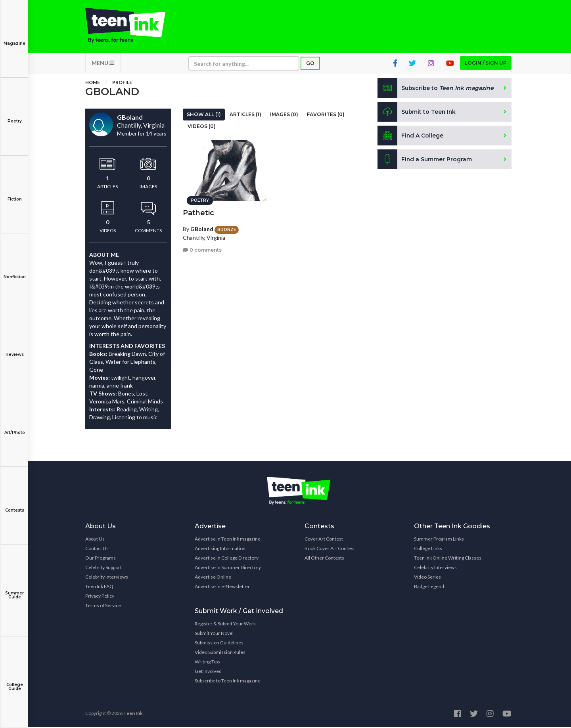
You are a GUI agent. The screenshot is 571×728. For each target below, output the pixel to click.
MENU (103, 64)
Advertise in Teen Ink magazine (228, 540)
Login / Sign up (486, 64)
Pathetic (198, 212)
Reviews (14, 349)
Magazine (14, 38)
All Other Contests (324, 559)
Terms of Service (103, 606)
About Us (95, 540)
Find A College (411, 136)
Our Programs (101, 559)
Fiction (14, 194)
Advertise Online (213, 578)
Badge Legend (429, 587)
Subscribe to (436, 89)
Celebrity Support (103, 568)
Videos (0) (202, 127)
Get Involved (208, 672)
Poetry (14, 116)
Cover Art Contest (324, 540)
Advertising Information (220, 549)
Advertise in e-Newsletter (222, 587)
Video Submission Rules (220, 653)
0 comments (202, 249)
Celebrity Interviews (107, 578)
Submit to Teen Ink (417, 113)
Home (93, 83)
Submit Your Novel (214, 634)
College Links (428, 549)
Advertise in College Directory (227, 559)
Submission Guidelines (219, 643)
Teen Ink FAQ (99, 587)
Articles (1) (245, 115)
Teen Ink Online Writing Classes (448, 559)
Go (310, 64)
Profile (122, 83)
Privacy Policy (100, 597)
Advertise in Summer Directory (228, 568)
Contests (14, 505)
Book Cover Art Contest (330, 549)
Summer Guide (14, 589)
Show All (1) (204, 115)
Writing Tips (207, 662)
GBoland (202, 228)
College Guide (14, 681)
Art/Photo (14, 427)
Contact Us (97, 549)
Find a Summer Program (425, 160)
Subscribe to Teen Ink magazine (228, 681)
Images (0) (284, 115)
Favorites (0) (326, 115)
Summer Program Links (439, 540)
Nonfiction (14, 271)
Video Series (427, 578)
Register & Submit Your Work (225, 624)
